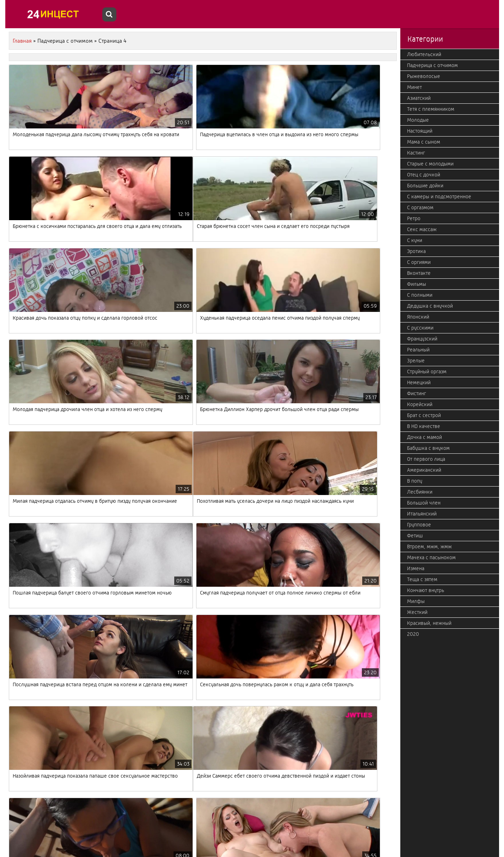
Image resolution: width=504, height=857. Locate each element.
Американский (424, 470)
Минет (414, 87)
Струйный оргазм (427, 372)
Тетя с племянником (431, 109)
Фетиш (415, 536)
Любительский (424, 54)
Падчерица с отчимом (432, 65)
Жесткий (417, 612)
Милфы (416, 601)
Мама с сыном (424, 142)
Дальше (218, 819)
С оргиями (419, 262)
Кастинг (416, 153)
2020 (413, 634)
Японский (418, 317)
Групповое (419, 525)
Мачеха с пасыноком (431, 557)
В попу (415, 481)
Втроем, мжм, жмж (429, 547)
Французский (422, 339)
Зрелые (416, 361)
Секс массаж (422, 229)
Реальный (418, 350)
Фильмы (417, 284)
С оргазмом (420, 207)
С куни (415, 240)
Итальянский (422, 514)
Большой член (424, 503)
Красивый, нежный (429, 623)
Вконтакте (419, 273)
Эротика (416, 251)
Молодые (418, 120)
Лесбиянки (420, 492)
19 (195, 819)
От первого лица (426, 459)
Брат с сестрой (424, 415)
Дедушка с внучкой (430, 306)
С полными (420, 295)
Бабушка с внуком (428, 448)
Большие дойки (425, 186)
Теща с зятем (422, 579)
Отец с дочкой (424, 175)
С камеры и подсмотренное (439, 197)
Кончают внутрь (426, 590)
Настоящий (420, 131)
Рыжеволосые (424, 76)
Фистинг (417, 393)
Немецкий (419, 382)
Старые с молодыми (430, 164)
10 (168, 819)
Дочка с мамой (424, 437)
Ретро (414, 218)
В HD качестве (424, 426)
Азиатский (419, 98)
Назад (25, 819)
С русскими (420, 328)
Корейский (420, 404)
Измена (416, 568)
